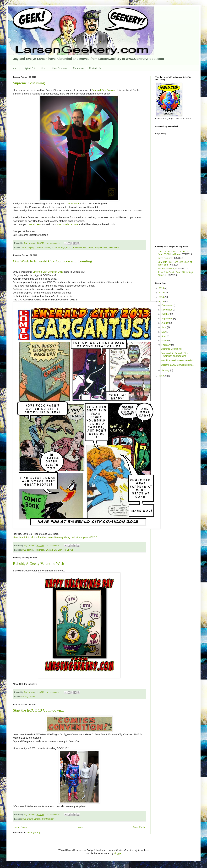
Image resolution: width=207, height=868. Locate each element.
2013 (24, 248)
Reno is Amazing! (167, 269)
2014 (162, 297)
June (164, 327)
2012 (162, 376)
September (167, 319)
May (164, 332)
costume (39, 248)
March (165, 341)
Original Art (29, 68)
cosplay (30, 248)
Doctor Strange (58, 248)
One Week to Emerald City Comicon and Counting (52, 261)
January (166, 370)
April (164, 336)
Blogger (118, 853)
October (166, 314)
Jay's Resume (165, 258)
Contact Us (95, 68)
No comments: (53, 243)
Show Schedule (60, 68)
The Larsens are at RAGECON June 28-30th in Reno (174, 253)
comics (30, 550)
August (165, 323)
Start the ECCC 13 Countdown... (38, 710)
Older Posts (139, 827)
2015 (162, 293)
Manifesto (78, 68)
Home (14, 68)
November (167, 310)
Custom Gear (72, 203)
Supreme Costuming (29, 83)
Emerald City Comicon (104, 90)
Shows (70, 550)
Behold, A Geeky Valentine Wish (38, 564)
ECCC (69, 248)
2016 (162, 288)
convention (39, 550)
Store (43, 68)
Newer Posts (20, 827)
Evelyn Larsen (101, 248)
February (166, 345)
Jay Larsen (114, 248)
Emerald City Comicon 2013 (48, 272)
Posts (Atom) (33, 833)
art (23, 697)
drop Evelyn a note (67, 224)
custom (47, 248)
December (167, 305)
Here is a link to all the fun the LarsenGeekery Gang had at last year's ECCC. (55, 537)
